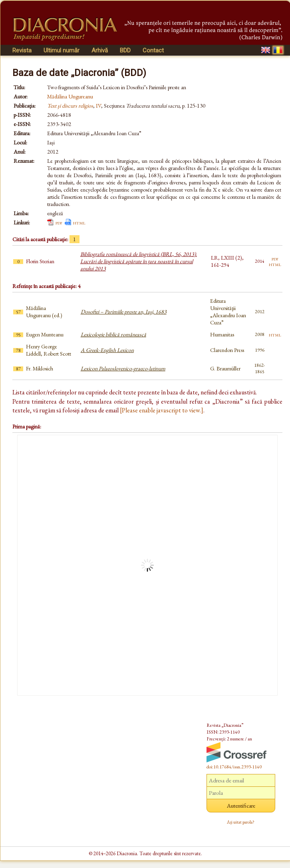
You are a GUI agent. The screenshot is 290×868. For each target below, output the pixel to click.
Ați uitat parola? (241, 822)
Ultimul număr (62, 50)
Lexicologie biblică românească (113, 334)
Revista (22, 50)
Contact (153, 50)
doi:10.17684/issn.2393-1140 (234, 767)
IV (98, 106)
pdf (59, 222)
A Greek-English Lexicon (107, 350)
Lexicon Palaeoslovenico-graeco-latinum (123, 368)
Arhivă (100, 50)
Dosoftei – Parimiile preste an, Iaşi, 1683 (124, 312)
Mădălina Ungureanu (70, 96)
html (79, 222)
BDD (125, 50)
